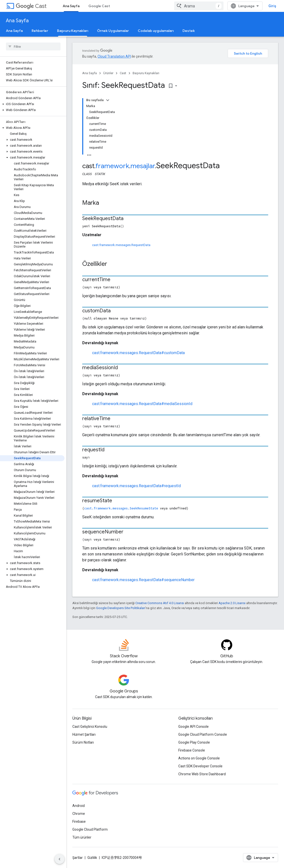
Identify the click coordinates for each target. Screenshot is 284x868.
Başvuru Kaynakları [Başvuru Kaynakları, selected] (73, 31)
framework (112, 166)
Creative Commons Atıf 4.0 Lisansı (160, 603)
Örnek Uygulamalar (113, 31)
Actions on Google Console (199, 758)
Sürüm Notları (83, 742)
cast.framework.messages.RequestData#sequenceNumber (143, 580)
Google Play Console (194, 742)
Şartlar (78, 858)
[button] (32, 104)
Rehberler (40, 31)
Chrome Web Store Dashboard (202, 774)
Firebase (79, 822)
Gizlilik (92, 858)
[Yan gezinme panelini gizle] (60, 859)
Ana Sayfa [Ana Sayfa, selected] (71, 6)
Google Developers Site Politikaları (121, 608)
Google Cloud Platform (90, 829)
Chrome (79, 814)
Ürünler (108, 73)
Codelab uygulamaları (156, 31)
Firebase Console (192, 750)
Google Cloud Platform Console (203, 734)
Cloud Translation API (114, 56)
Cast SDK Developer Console (200, 766)
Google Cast (99, 6)
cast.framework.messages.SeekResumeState (121, 508)
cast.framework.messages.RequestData (121, 245)
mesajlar (143, 166)
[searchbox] (33, 46)
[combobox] (199, 6)
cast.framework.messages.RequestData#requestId (136, 486)
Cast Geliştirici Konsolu (90, 727)
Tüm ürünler (82, 837)
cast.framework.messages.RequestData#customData (138, 353)
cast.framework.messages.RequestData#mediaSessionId (142, 404)
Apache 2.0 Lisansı (232, 603)
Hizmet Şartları (84, 734)
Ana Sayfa (17, 21)
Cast (31, 6)
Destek (189, 31)
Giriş (272, 6)
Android (79, 806)
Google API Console (193, 727)
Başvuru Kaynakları (146, 73)
